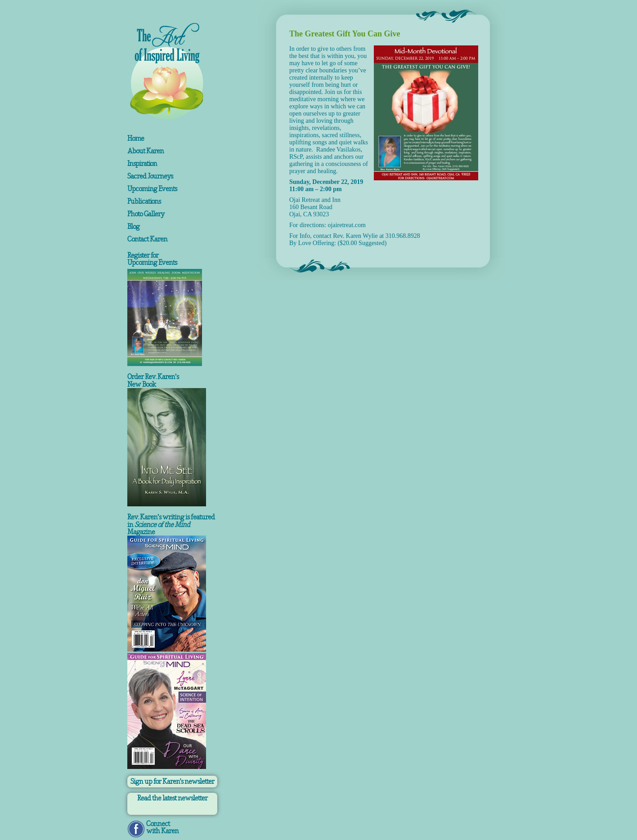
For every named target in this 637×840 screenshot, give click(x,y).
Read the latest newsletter (172, 798)
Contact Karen (147, 239)
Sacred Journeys (150, 176)
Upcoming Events (152, 189)
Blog (133, 227)
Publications (144, 201)
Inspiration (142, 164)
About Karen (146, 151)
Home (136, 139)
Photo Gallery (146, 214)
